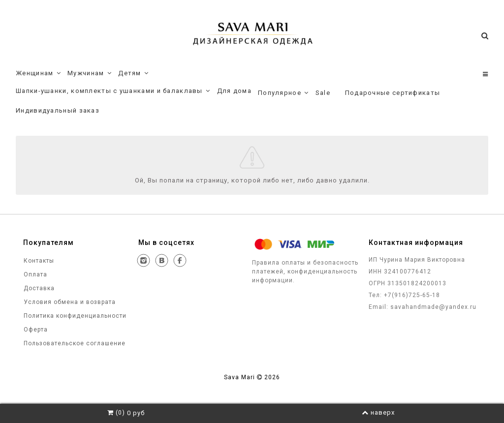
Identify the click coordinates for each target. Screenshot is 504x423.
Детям (133, 73)
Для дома (234, 91)
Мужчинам (90, 73)
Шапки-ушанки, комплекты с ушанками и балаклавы (113, 91)
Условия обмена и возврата (69, 302)
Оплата (34, 274)
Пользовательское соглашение (74, 343)
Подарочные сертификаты (393, 93)
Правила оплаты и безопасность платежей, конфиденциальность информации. (305, 272)
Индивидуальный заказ (58, 110)
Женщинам (38, 73)
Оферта (35, 330)
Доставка (38, 288)
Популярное (283, 93)
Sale (323, 93)
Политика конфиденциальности (74, 316)
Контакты (38, 261)
